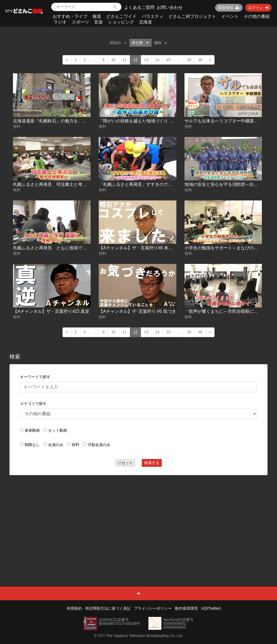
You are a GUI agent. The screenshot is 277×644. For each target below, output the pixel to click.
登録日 (118, 43)
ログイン (258, 8)
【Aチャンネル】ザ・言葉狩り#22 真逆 (51, 311)
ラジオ (60, 22)
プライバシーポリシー (153, 608)
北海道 (146, 22)
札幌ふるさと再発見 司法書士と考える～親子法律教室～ (69, 184)
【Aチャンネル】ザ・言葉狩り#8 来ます (138, 248)
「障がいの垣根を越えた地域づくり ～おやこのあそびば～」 (158, 121)
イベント (230, 16)
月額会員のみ (99, 445)
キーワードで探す (35, 377)
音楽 (98, 22)
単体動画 (32, 430)
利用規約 (74, 608)
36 (200, 60)
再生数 (140, 43)
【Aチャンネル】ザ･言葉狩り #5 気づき (137, 311)
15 (168, 60)
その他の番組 (257, 16)
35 (189, 60)
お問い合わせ (170, 7)
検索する (152, 463)
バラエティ (153, 16)
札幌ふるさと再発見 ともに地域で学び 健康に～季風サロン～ (74, 248)
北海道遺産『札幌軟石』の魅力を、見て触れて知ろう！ (67, 121)
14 (157, 60)
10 (113, 60)
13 (146, 60)
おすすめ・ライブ (70, 16)
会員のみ (56, 445)
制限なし (32, 445)
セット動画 (58, 430)
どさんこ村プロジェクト (192, 16)
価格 (160, 43)
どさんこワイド (121, 16)
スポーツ (80, 22)
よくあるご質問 (139, 7)
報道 (97, 16)
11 (124, 60)
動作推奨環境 (186, 608)
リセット (125, 463)
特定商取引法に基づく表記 (108, 608)
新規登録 (229, 8)
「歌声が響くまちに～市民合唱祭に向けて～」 (230, 311)
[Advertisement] (139, 518)
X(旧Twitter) (211, 608)
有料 (75, 445)
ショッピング (121, 22)
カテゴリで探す (33, 404)
